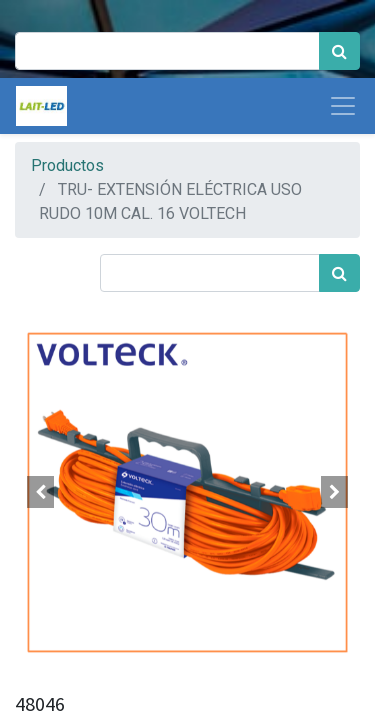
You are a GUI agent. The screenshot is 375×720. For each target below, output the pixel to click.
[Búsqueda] (339, 51)
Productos (67, 165)
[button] (41, 492)
